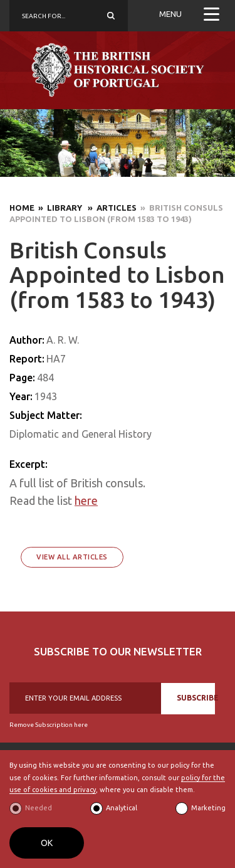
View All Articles (72, 557)
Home (22, 208)
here (86, 500)
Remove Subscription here (49, 725)
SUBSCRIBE (196, 698)
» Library (59, 208)
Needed (39, 808)
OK (47, 843)
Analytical (122, 808)
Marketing (208, 808)
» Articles (110, 208)
